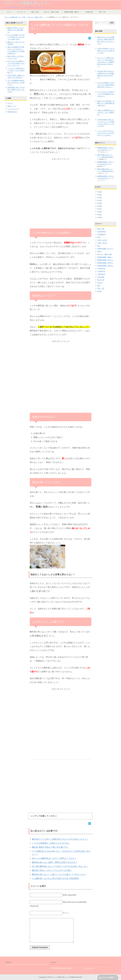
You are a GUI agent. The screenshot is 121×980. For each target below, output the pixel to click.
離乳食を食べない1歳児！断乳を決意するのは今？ (55, 862)
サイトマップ (21, 12)
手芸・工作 (102, 12)
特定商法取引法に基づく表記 (62, 968)
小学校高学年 (102, 232)
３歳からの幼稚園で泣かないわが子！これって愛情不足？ (106, 112)
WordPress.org (12, 112)
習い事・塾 (101, 280)
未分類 (99, 291)
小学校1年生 (89, 12)
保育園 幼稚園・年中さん (105, 263)
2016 (100, 212)
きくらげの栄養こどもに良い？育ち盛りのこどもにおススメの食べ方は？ (16, 37)
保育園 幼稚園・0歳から (72, 12)
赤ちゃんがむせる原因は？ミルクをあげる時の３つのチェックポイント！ (16, 63)
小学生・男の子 (102, 243)
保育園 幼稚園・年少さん (105, 260)
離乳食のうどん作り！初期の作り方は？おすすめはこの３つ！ (60, 839)
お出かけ (100, 283)
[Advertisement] (61, 178)
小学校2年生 (101, 271)
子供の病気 (101, 277)
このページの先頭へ (108, 978)
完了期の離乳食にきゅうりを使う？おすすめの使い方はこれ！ (60, 866)
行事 (99, 237)
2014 (100, 217)
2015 (100, 215)
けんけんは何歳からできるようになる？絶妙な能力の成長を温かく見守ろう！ (106, 85)
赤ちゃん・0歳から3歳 (51, 12)
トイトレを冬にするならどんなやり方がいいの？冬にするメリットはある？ (106, 133)
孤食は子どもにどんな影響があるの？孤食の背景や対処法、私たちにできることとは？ (106, 40)
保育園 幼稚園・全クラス (105, 249)
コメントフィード (13, 109)
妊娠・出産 (35, 12)
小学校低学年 (102, 234)
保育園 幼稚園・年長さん (105, 266)
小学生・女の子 (102, 240)
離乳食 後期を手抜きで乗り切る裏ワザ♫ (50, 847)
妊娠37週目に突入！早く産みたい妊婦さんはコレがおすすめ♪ (16, 90)
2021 (100, 197)
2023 (100, 192)
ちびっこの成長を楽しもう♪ (27, 3)
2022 (100, 195)
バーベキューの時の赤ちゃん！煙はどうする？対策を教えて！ (16, 70)
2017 (100, 209)
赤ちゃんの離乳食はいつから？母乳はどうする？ (54, 858)
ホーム (9, 12)
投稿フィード (12, 106)
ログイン (10, 103)
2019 (100, 203)
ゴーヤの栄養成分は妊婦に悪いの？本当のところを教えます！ (16, 83)
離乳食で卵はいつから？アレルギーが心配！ (52, 870)
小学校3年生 (101, 274)
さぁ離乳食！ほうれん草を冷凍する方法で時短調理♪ (56, 878)
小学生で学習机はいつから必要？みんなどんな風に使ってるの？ (106, 51)
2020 (100, 200)
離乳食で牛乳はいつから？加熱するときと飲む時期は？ (16, 30)
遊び (99, 246)
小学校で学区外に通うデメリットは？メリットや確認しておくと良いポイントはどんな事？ (106, 123)
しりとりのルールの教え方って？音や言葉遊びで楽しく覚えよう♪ (106, 94)
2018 (100, 206)
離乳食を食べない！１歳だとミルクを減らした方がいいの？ (59, 874)
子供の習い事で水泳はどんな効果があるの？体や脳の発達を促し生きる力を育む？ (106, 74)
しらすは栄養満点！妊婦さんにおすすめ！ (51, 843)
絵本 (99, 286)
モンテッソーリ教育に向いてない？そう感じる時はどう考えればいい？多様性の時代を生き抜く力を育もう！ (106, 62)
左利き (99, 251)
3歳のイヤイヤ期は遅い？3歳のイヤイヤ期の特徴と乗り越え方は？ (106, 103)
